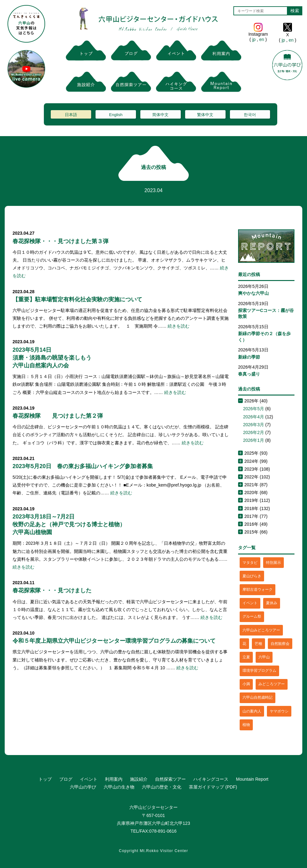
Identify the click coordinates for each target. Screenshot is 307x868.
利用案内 (114, 779)
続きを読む (179, 326)
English (116, 115)
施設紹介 (139, 779)
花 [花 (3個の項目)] (244, 644)
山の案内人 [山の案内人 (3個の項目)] (252, 711)
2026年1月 (254, 440)
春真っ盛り (249, 374)
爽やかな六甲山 (253, 293)
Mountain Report (252, 779)
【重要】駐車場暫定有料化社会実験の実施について (77, 299)
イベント (89, 779)
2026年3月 (254, 425)
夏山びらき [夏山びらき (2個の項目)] (252, 576)
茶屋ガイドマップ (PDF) (213, 787)
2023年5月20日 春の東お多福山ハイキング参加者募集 (83, 466)
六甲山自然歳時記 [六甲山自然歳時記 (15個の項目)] (258, 697)
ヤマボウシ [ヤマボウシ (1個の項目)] (279, 711)
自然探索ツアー (170, 779)
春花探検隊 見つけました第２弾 (58, 416)
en (262, 39)
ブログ (66, 779)
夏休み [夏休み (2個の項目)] (272, 603)
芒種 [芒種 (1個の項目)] (258, 644)
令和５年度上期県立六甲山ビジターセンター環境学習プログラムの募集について (114, 641)
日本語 (71, 115)
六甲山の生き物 (119, 787)
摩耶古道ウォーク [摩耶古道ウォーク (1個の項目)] (258, 590)
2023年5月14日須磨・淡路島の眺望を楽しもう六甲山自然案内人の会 (52, 358)
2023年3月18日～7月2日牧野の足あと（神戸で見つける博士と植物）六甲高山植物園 (69, 524)
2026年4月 (254, 417)
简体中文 (160, 115)
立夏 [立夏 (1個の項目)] (246, 657)
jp (254, 39)
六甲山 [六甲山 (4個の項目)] (264, 657)
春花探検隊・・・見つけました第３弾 (60, 241)
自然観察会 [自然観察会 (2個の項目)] (280, 644)
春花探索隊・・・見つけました (52, 590)
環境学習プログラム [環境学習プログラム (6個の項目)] (259, 671)
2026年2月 (254, 432)
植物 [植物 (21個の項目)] (246, 725)
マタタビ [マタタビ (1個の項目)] (250, 563)
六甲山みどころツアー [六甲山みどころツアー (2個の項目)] (261, 630)
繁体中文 (205, 115)
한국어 (250, 115)
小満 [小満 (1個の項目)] (246, 684)
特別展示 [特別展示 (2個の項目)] (273, 563)
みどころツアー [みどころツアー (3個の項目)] (272, 684)
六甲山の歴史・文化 (162, 787)
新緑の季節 (249, 357)
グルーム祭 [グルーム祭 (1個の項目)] (252, 616)
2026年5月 (254, 409)
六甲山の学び (83, 787)
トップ (45, 779)
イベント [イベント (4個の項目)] (250, 603)
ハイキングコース (211, 779)
